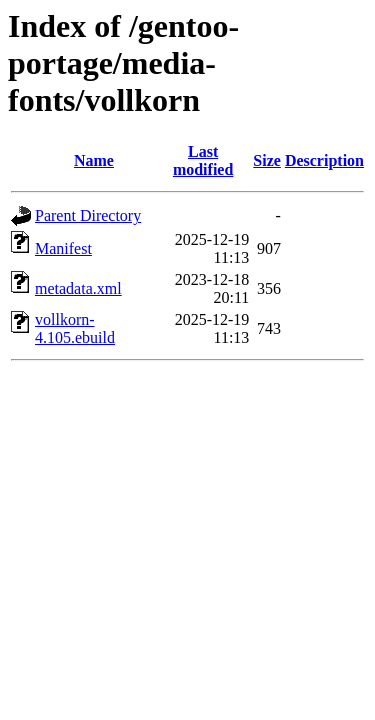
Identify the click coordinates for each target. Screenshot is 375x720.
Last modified (203, 160)
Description (324, 160)
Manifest (63, 248)
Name (94, 160)
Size (267, 160)
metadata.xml (78, 288)
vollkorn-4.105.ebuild (75, 328)
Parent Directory (88, 215)
